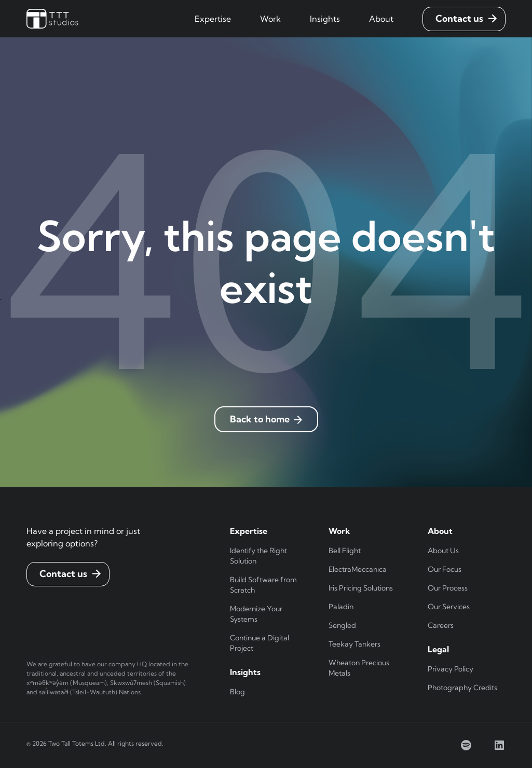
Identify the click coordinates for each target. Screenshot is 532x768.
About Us (443, 551)
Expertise (213, 19)
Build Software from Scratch (263, 585)
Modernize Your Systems (256, 614)
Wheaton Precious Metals (359, 668)
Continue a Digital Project (260, 643)
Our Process (448, 588)
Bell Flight (345, 551)
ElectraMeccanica (358, 569)
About (381, 19)
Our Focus (445, 569)
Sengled (342, 625)
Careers (441, 625)
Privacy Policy (451, 669)
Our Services (449, 607)
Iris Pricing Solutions (361, 588)
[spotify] (466, 745)
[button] (213, 19)
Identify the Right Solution (258, 556)
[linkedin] (499, 745)
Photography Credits (462, 688)
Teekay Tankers (354, 644)
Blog (237, 692)
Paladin (341, 607)
